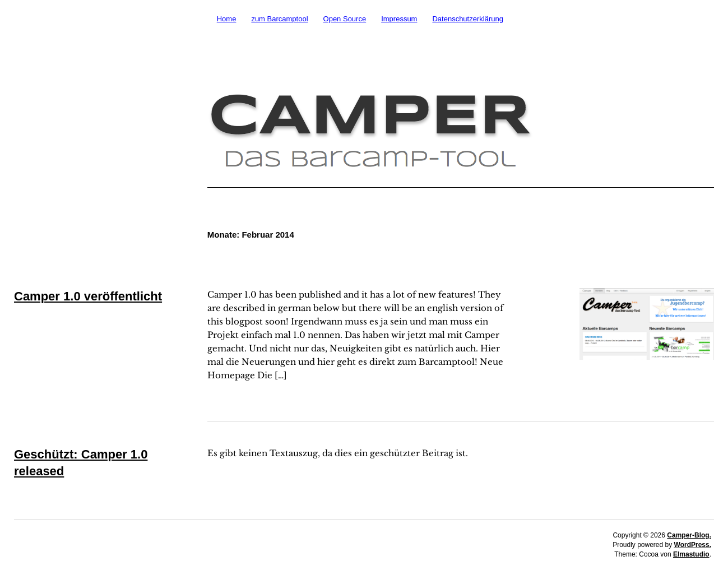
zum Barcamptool (279, 19)
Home (227, 19)
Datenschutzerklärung (467, 19)
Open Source (345, 19)
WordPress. (693, 545)
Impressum (399, 19)
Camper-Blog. (689, 535)
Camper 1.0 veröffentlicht (88, 296)
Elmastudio (691, 554)
